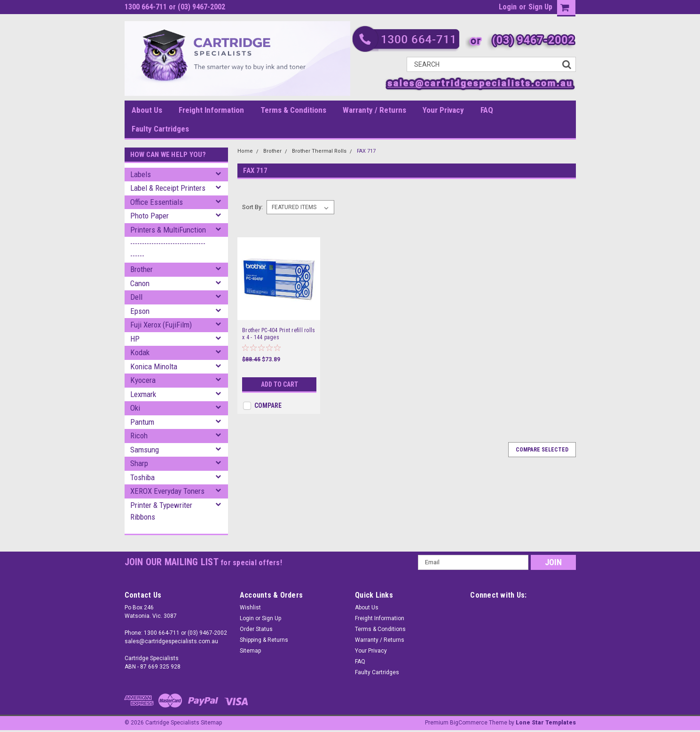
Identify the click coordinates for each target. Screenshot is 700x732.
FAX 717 (366, 151)
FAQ (487, 110)
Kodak (140, 352)
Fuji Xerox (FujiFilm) (161, 325)
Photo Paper (149, 216)
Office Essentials (157, 202)
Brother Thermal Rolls (319, 151)
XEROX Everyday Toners (167, 491)
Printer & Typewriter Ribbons (161, 511)
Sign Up (540, 7)
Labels (141, 174)
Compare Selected (542, 450)
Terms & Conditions (293, 110)
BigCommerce (469, 723)
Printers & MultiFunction (168, 230)
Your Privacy (443, 110)
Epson (140, 311)
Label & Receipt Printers (168, 188)
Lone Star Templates (546, 723)
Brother (142, 269)
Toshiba (142, 477)
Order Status (256, 629)
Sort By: (252, 207)
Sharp (139, 463)
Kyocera (143, 380)
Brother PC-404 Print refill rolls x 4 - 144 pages (279, 334)
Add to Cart (279, 384)
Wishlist (250, 607)
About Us (147, 110)
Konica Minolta (154, 366)
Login (508, 7)
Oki (135, 408)
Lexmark (143, 394)
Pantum (142, 422)
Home (245, 151)
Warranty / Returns (374, 110)
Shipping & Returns (264, 640)
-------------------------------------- (168, 249)
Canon (140, 283)
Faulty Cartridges (160, 129)
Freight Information (211, 110)
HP (135, 339)
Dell (136, 297)
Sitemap (250, 651)
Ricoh (139, 436)
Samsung (145, 450)
